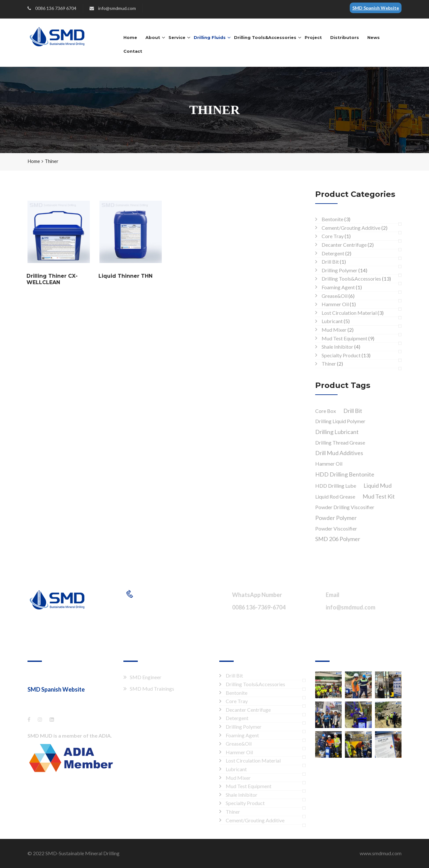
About (153, 37)
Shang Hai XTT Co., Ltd (53, 676)
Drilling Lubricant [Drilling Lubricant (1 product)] (337, 432)
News (374, 37)
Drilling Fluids (210, 37)
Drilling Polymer (339, 270)
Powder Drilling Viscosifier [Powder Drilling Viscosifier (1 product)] (345, 507)
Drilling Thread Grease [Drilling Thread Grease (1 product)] (340, 442)
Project (313, 37)
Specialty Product (341, 355)
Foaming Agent (338, 287)
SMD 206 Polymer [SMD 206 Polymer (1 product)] (338, 539)
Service (177, 37)
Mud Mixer (334, 330)
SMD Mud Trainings (152, 689)
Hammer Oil (335, 304)
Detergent (333, 253)
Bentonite (332, 219)
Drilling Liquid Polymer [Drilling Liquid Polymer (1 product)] (340, 421)
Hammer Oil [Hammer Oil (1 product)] (329, 464)
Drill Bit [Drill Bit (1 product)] (353, 411)
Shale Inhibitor (337, 347)
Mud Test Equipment (344, 338)
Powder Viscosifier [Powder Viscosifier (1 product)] (336, 528)
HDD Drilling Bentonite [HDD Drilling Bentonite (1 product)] (345, 474)
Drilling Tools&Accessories (265, 37)
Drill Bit (330, 262)
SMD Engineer (146, 677)
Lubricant (332, 321)
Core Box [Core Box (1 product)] (326, 411)
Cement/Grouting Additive (351, 228)
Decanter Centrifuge (344, 245)
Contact (133, 51)
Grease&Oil (335, 296)
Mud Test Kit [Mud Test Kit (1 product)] (379, 496)
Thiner (329, 364)
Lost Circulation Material (349, 313)
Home (130, 37)
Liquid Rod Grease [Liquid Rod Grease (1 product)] (335, 496)
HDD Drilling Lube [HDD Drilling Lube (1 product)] (336, 486)
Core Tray (333, 236)
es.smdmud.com (47, 700)
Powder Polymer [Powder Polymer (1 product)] (336, 518)
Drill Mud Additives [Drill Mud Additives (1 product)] (339, 453)
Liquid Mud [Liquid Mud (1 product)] (378, 485)
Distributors (345, 37)
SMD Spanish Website (376, 8)
